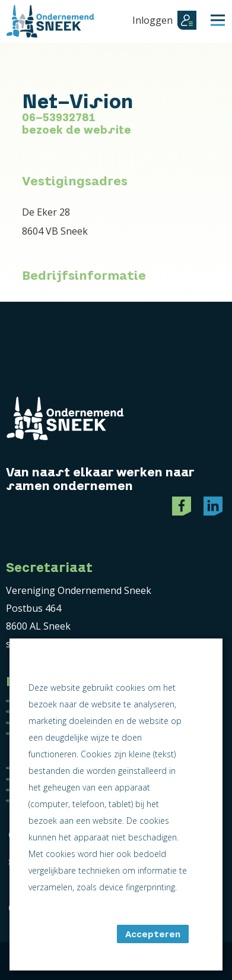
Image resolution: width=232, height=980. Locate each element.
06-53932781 (59, 118)
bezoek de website (77, 130)
